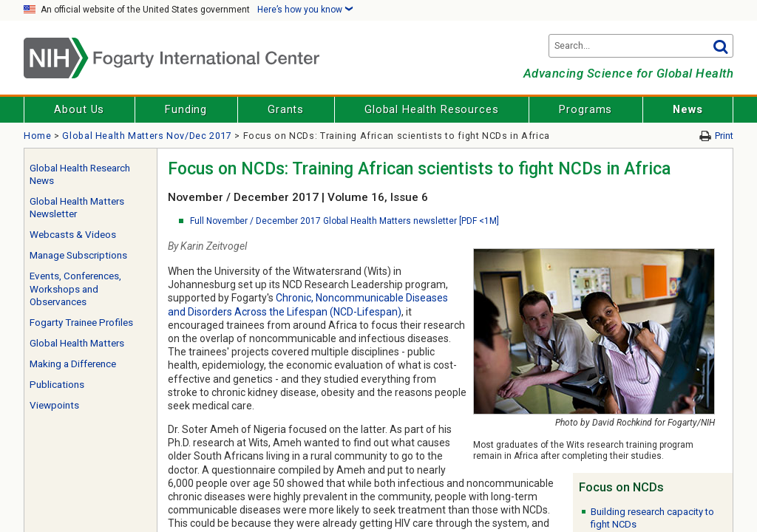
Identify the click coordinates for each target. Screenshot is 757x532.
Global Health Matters (77, 343)
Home (38, 136)
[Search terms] (641, 46)
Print (724, 136)
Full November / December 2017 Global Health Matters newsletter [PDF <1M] (344, 221)
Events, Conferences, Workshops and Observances (75, 289)
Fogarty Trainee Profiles (81, 323)
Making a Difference (73, 364)
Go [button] (720, 46)
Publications (57, 385)
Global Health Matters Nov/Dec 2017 (147, 136)
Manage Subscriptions (78, 255)
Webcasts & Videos (73, 235)
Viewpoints (54, 405)
